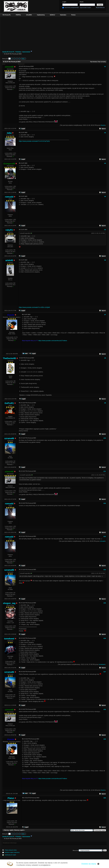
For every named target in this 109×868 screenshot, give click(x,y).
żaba (9, 133)
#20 (105, 798)
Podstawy (18, 52)
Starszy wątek (9, 830)
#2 (105, 133)
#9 (105, 403)
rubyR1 (9, 230)
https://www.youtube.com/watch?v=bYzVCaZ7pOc (34, 141)
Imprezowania (26, 52)
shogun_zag (9, 603)
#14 (105, 570)
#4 (105, 196)
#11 (105, 471)
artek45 (9, 260)
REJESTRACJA (100, 8)
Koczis (103, 125)
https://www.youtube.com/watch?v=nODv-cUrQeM (34, 307)
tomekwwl (9, 639)
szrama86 (9, 438)
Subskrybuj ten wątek (10, 855)
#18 (105, 709)
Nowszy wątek (19, 830)
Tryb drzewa (93, 62)
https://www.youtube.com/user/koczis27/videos (53, 341)
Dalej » (23, 59)
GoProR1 (9, 403)
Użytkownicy (41, 15)
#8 (105, 358)
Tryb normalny (102, 62)
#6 (105, 260)
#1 (105, 67)
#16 (105, 638)
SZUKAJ (52, 15)
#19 (105, 739)
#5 (105, 230)
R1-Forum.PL (7, 15)
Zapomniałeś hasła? (85, 8)
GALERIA (29, 15)
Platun (11, 798)
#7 (105, 315)
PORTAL (18, 15)
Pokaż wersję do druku (11, 850)
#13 (105, 536)
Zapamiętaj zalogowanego (72, 7)
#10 (105, 438)
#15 (105, 603)
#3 (105, 163)
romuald (9, 197)
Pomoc (73, 15)
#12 (105, 503)
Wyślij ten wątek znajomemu (12, 852)
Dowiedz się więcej (89, 864)
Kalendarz (63, 15)
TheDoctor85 (9, 358)
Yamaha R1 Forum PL (8, 52)
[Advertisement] (54, 33)
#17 (105, 672)
